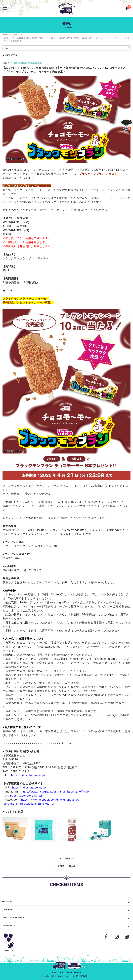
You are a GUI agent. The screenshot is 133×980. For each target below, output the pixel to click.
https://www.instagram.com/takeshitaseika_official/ (55, 792)
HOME (5, 35)
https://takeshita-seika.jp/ (28, 775)
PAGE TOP (9, 941)
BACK (61, 866)
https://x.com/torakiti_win (27, 796)
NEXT (72, 866)
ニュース (15, 35)
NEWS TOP (11, 56)
